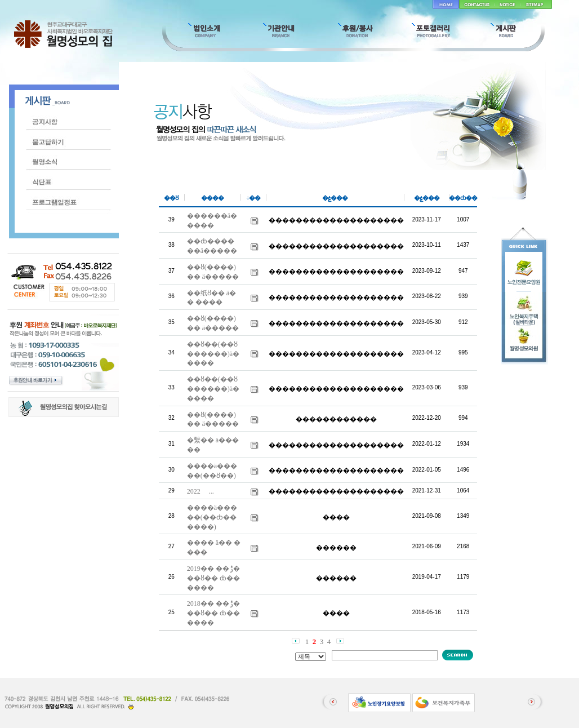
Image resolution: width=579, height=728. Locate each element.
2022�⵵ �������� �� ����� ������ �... (201, 491)
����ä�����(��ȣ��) (212, 471)
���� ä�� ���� (214, 547)
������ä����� (212, 221)
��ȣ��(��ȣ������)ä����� (213, 354)
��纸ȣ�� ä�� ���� (211, 298)
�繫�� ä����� (213, 445)
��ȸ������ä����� (212, 246)
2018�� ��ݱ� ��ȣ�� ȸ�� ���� (213, 613)
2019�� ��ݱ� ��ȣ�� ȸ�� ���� (213, 578)
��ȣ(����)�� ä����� (213, 272)
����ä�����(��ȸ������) (212, 517)
